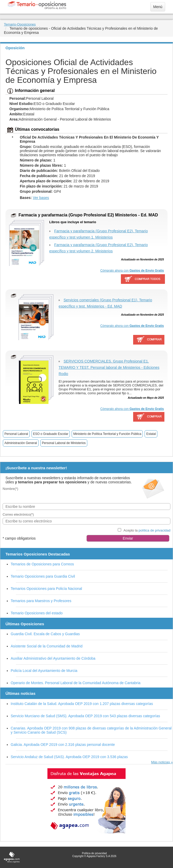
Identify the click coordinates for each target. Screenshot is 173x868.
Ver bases (41, 198)
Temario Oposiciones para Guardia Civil (43, 576)
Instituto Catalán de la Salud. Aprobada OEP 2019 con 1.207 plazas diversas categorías (82, 704)
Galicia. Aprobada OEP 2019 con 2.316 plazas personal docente (63, 745)
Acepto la (147, 530)
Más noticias (160, 762)
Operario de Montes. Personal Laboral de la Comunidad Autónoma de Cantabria (76, 683)
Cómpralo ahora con (132, 271)
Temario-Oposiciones (20, 24)
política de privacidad (155, 530)
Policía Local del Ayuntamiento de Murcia (44, 671)
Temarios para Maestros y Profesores (41, 601)
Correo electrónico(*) (18, 514)
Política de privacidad (94, 853)
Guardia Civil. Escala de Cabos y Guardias (45, 634)
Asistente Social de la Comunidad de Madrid (47, 646)
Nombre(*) (10, 489)
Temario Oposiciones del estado (37, 613)
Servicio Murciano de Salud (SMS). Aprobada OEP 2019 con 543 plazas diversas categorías (85, 716)
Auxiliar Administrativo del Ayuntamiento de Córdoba (53, 658)
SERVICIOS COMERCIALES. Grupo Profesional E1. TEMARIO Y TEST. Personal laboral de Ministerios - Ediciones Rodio (109, 367)
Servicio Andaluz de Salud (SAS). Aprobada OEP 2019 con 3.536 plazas (69, 757)
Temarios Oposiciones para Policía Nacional (46, 589)
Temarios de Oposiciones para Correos (42, 564)
